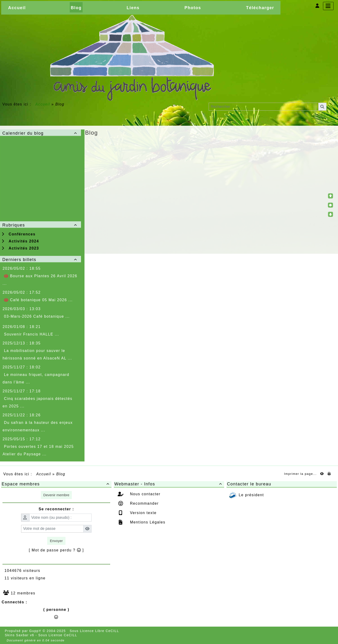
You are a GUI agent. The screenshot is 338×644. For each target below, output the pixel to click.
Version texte (143, 513)
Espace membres (56, 484)
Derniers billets (40, 260)
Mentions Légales (147, 522)
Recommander (144, 503)
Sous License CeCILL (58, 635)
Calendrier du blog (40, 133)
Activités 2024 (20, 241)
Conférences (19, 234)
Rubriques (40, 225)
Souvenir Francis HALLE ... (32, 334)
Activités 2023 (20, 248)
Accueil (43, 104)
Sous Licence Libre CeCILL (95, 631)
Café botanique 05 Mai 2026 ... (38, 300)
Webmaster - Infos (169, 484)
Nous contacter (145, 494)
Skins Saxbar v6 (20, 635)
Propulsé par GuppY (24, 631)
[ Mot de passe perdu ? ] (56, 550)
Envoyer (56, 541)
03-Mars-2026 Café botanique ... (37, 316)
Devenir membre (56, 495)
